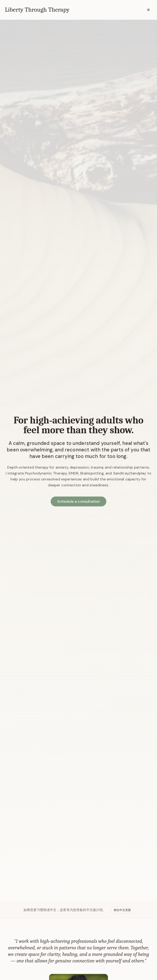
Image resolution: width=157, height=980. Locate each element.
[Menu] (148, 10)
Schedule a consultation (79, 501)
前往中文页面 (122, 910)
